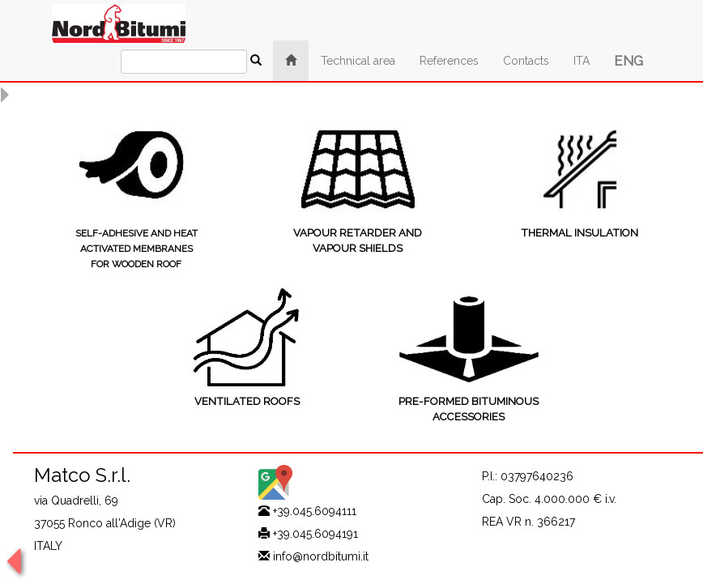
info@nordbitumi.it (321, 556)
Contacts (526, 61)
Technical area (358, 61)
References (449, 61)
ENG (628, 61)
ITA (582, 61)
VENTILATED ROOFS (247, 401)
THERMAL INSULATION (579, 233)
